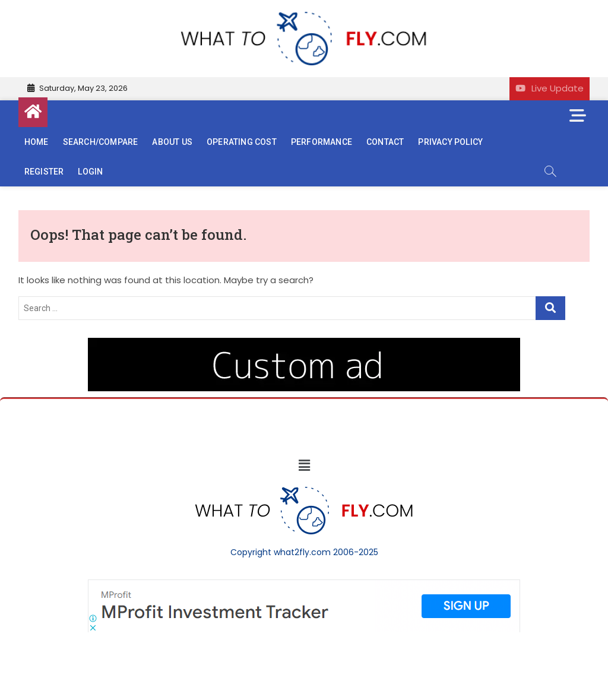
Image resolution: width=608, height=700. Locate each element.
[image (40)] (304, 344)
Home (37, 142)
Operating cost (242, 142)
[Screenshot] (304, 585)
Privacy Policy (450, 142)
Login (90, 172)
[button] (304, 466)
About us (172, 142)
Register (44, 172)
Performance (322, 142)
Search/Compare (101, 142)
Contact (385, 142)
